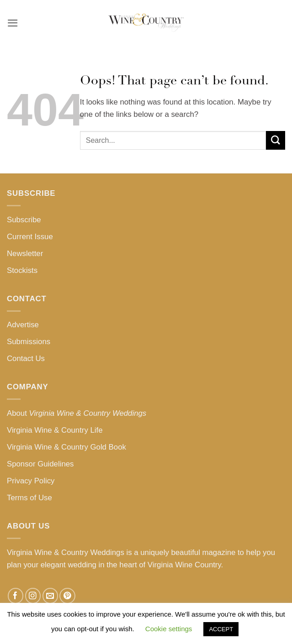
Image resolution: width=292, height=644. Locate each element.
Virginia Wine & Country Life (55, 430)
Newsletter (25, 254)
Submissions (29, 342)
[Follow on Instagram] (33, 596)
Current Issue (30, 237)
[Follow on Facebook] (16, 596)
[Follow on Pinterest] (67, 596)
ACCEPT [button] (221, 629)
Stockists (22, 270)
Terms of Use (29, 498)
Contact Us (26, 359)
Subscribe (24, 220)
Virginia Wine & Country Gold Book (66, 447)
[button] (13, 23)
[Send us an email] (50, 596)
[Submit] (276, 140)
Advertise (23, 325)
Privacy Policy (31, 481)
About (77, 413)
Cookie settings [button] (169, 629)
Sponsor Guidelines (40, 464)
